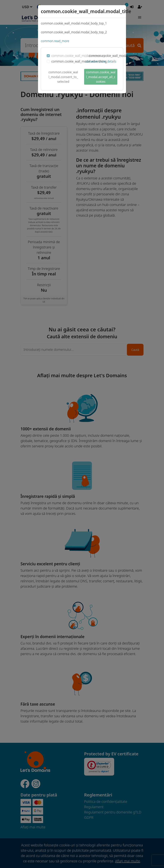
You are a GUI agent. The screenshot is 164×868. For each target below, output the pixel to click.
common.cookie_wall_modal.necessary (78, 56)
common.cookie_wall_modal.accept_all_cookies (101, 77)
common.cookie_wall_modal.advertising (79, 61)
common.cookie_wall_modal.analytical (115, 56)
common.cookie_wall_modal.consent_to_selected (63, 77)
